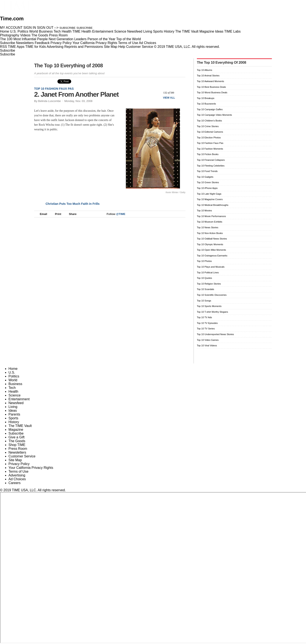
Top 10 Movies (204, 211)
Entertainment (19, 399)
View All (169, 98)
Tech (12, 388)
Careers (15, 483)
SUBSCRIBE (68, 28)
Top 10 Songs (204, 301)
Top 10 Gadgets (205, 177)
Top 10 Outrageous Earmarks (212, 256)
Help (122, 47)
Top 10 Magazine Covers (210, 199)
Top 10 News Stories (208, 227)
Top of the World (129, 39)
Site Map (111, 47)
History (14, 422)
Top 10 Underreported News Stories (215, 334)
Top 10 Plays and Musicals (211, 267)
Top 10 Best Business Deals (211, 87)
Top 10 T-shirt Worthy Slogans (212, 312)
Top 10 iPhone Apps (207, 188)
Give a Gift (17, 437)
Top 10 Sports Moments (209, 306)
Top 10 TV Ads (204, 317)
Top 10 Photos (204, 261)
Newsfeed (16, 403)
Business (15, 384)
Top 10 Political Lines (208, 272)
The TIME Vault (20, 426)
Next (181, 93)
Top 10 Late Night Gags (209, 194)
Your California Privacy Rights (95, 43)
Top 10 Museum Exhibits (210, 222)
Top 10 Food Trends (207, 171)
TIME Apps (16, 47)
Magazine (16, 430)
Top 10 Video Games (208, 340)
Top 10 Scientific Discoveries (212, 295)
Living (13, 407)
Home (13, 369)
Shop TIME (17, 445)
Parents (14, 414)
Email (42, 214)
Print (56, 214)
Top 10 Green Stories (208, 182)
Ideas (13, 411)
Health (13, 391)
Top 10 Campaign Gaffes (210, 109)
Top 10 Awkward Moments (210, 81)
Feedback (42, 43)
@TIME (121, 214)
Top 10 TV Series (206, 329)
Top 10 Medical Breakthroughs (213, 205)
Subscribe (8, 43)
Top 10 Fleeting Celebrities (211, 166)
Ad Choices (149, 43)
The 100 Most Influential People (24, 39)
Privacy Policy (61, 43)
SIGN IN (30, 28)
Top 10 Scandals (205, 289)
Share (71, 214)
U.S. (12, 372)
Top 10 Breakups (206, 98)
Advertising (55, 47)
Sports (13, 418)
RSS (3, 47)
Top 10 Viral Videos (207, 345)
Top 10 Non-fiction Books (210, 233)
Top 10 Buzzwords (206, 104)
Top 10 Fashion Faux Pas (54, 89)
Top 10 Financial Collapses (211, 160)
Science (15, 395)
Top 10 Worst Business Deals (212, 92)
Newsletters (25, 43)
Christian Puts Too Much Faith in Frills (73, 204)
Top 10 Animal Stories (208, 76)
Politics (14, 376)
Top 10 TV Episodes (207, 323)
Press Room (18, 449)
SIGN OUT (45, 28)
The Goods (17, 441)
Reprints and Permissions (84, 47)
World (13, 380)
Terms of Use (128, 43)
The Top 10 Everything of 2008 (68, 65)
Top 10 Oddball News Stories (212, 239)
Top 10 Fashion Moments (210, 149)
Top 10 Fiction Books (208, 154)
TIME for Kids (35, 47)
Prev (157, 93)
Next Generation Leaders (67, 39)
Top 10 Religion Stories (209, 284)
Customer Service (140, 47)
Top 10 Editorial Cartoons (210, 132)
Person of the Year (102, 39)
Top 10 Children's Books (209, 121)
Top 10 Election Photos (209, 138)
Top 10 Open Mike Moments (211, 250)
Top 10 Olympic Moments (210, 244)
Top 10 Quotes (204, 278)
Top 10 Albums (204, 70)
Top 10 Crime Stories (208, 126)
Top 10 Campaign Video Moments (214, 115)
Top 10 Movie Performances (211, 216)
